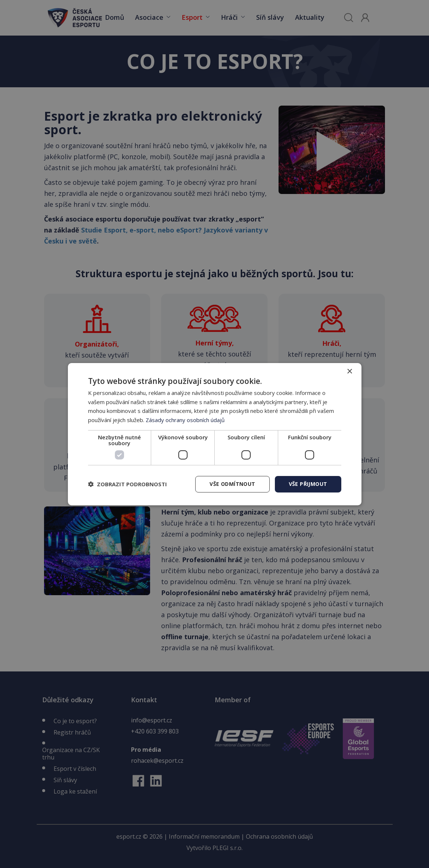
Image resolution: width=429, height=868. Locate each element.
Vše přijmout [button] (308, 484)
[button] (128, 484)
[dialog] (215, 434)
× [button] (350, 371)
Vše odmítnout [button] (232, 484)
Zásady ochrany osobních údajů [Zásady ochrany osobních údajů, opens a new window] (185, 420)
